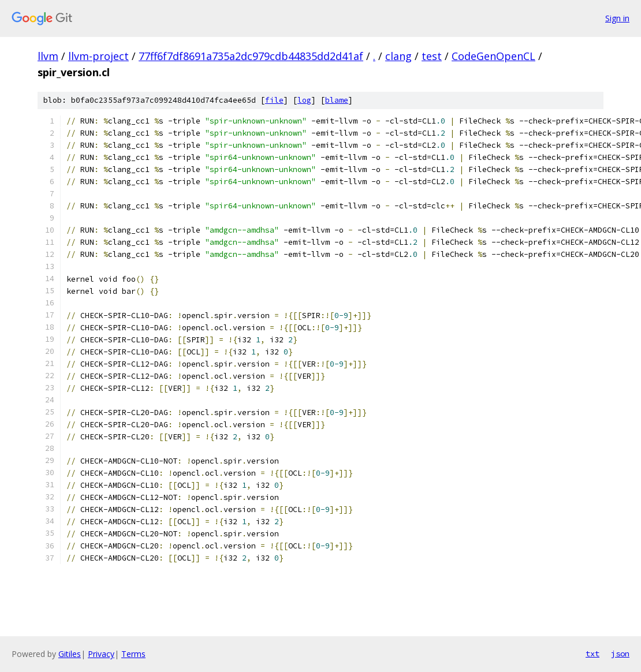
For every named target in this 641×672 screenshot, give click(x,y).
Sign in (617, 18)
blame (337, 100)
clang (398, 56)
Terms (133, 654)
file (274, 100)
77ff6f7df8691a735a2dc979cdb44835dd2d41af (251, 56)
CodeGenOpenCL (493, 56)
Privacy (101, 654)
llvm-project (98, 56)
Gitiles (70, 654)
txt (592, 654)
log (304, 100)
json (620, 654)
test (432, 56)
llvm (48, 56)
